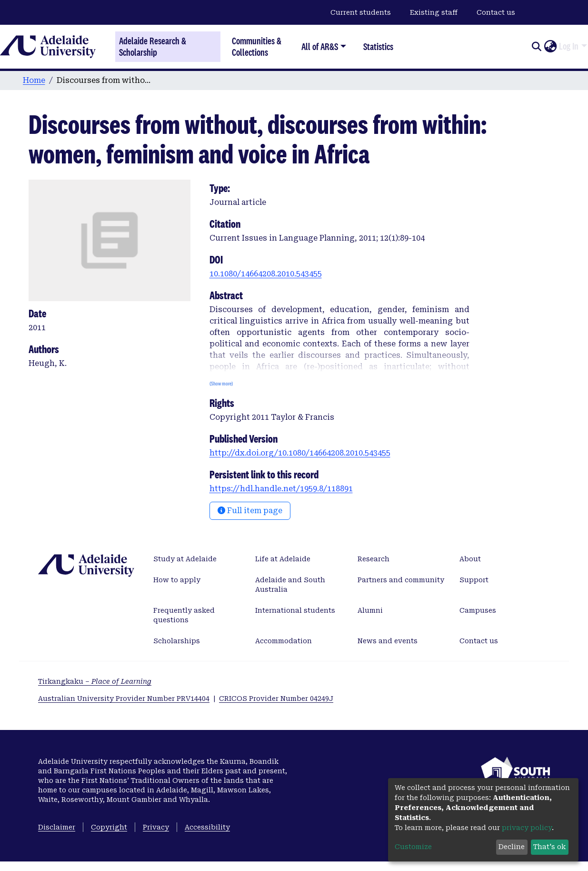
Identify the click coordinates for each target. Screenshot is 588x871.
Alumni (370, 610)
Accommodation (284, 641)
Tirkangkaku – (95, 681)
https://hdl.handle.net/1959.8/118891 (281, 489)
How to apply (177, 580)
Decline (512, 847)
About (470, 559)
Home (34, 80)
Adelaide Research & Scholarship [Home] (153, 47)
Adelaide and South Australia (290, 585)
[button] (550, 47)
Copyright (109, 827)
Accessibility (207, 827)
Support (474, 580)
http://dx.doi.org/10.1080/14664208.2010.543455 (300, 453)
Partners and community (401, 580)
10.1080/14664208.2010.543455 (266, 274)
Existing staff (434, 12)
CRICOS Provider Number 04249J (276, 699)
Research (374, 559)
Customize (413, 847)
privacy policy (527, 828)
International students (295, 610)
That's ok (549, 847)
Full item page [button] (250, 511)
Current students (361, 12)
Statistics (378, 46)
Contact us (496, 12)
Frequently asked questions (184, 615)
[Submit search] (536, 47)
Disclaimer (57, 827)
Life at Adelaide (283, 559)
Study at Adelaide (185, 559)
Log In (569, 46)
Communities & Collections (257, 46)
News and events (388, 641)
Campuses (478, 610)
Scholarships (177, 641)
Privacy (156, 827)
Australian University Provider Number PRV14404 (124, 699)
